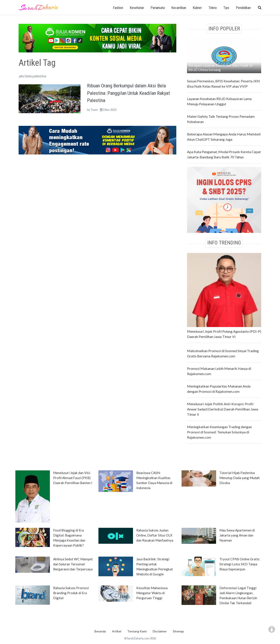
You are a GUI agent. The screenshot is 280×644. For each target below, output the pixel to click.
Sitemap (178, 631)
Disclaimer (160, 631)
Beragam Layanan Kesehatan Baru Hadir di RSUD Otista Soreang (220, 67)
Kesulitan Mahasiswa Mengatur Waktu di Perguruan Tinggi (152, 593)
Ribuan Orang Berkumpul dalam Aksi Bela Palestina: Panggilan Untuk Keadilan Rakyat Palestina (128, 93)
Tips (226, 8)
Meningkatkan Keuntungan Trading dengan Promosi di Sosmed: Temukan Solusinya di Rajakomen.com (219, 432)
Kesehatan (137, 8)
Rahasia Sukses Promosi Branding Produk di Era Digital (71, 593)
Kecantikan (179, 8)
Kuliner (197, 8)
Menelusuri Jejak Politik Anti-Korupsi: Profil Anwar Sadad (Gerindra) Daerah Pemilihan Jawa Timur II (223, 409)
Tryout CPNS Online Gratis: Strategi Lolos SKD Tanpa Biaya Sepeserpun (240, 564)
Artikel (117, 631)
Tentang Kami (137, 631)
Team (94, 110)
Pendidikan (243, 8)
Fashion (118, 8)
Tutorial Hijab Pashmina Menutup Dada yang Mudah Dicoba (240, 478)
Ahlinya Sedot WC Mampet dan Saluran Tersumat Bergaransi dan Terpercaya (73, 564)
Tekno (213, 8)
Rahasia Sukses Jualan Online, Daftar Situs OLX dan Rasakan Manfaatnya (155, 535)
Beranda (100, 631)
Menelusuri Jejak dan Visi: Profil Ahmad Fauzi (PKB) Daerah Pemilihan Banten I (73, 478)
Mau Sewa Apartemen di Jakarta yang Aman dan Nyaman (237, 535)
